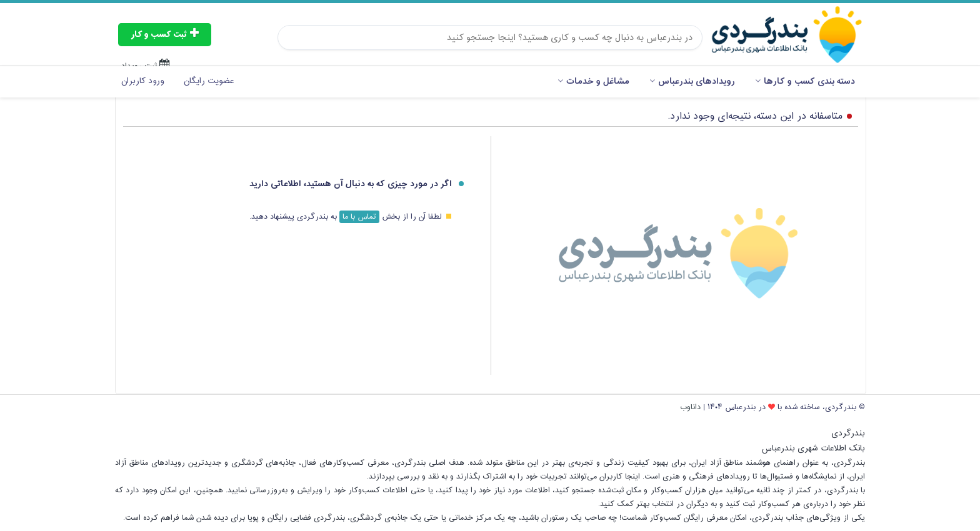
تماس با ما (359, 217)
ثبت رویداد (146, 66)
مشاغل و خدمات (593, 82)
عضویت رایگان (209, 81)
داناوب (690, 407)
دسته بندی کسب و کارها (805, 82)
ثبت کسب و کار (165, 35)
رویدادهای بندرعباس (692, 82)
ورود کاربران (142, 81)
